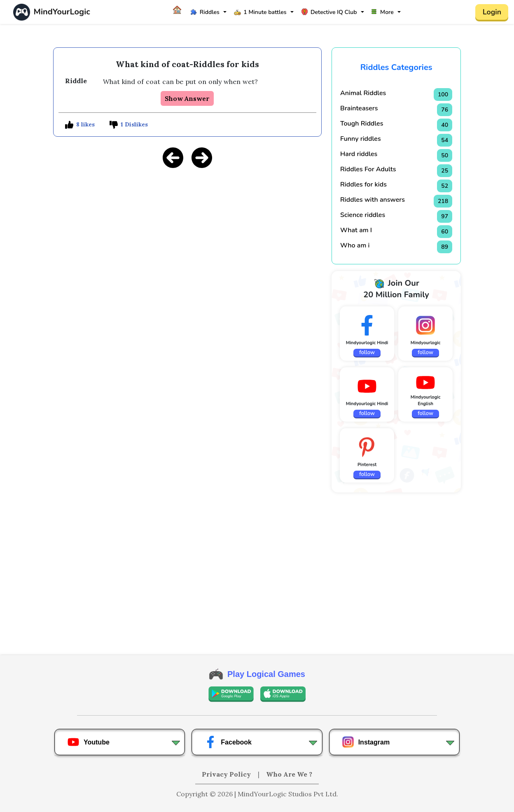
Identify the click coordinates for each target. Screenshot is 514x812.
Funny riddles (361, 139)
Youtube (88, 742)
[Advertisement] (187, 233)
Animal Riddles (363, 93)
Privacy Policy (227, 774)
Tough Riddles (362, 124)
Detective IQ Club (329, 12)
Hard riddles (359, 154)
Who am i (355, 245)
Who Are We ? (289, 774)
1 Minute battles (260, 12)
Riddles (205, 12)
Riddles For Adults (368, 169)
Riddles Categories (396, 67)
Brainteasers (359, 108)
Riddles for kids (363, 184)
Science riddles (363, 215)
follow (367, 352)
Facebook (228, 742)
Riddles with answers (373, 200)
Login (492, 12)
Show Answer (187, 98)
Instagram (366, 742)
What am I (356, 230)
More (383, 12)
